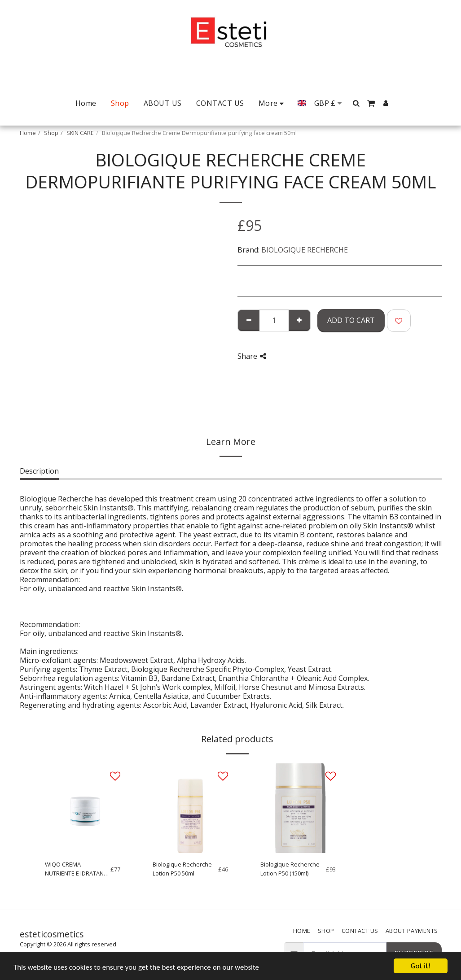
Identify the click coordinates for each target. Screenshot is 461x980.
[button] (356, 103)
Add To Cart (351, 320)
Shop (51, 133)
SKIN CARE (80, 133)
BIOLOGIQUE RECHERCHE (305, 250)
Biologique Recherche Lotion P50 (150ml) (290, 869)
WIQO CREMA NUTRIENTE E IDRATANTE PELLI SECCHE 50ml (77, 869)
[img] (83, 808)
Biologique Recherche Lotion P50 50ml (182, 869)
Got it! (421, 966)
